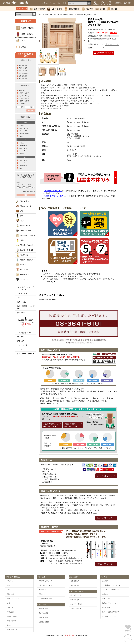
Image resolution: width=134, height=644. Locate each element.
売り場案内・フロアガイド (111, 585)
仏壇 (21, 211)
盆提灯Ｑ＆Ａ (75, 585)
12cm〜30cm (23, 160)
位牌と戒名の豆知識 (45, 599)
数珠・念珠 (23, 201)
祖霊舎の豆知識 (44, 622)
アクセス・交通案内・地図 (111, 590)
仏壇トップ (46, 3)
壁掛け (100, 9)
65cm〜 (21, 154)
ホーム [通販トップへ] (41, 15)
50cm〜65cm (23, 151)
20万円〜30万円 (24, 96)
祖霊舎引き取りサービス (54, 196)
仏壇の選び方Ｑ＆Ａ (45, 585)
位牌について (43, 594)
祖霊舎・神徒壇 (12, 616)
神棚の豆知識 (43, 617)
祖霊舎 (22, 265)
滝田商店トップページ (110, 616)
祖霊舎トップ (22, 9)
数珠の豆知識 (43, 609)
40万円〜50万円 (24, 101)
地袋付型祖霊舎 (24, 73)
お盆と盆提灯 (75, 581)
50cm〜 (21, 168)
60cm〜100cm (23, 128)
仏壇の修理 (42, 590)
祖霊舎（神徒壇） (63, 15)
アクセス (21, 341)
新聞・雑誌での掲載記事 (111, 612)
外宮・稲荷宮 (11, 621)
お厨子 (22, 240)
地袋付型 (87, 9)
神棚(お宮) (10, 612)
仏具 (8, 603)
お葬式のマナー (76, 609)
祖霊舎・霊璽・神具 (50, 15)
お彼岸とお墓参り (77, 604)
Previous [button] (40, 41)
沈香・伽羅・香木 (26, 230)
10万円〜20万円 (24, 93)
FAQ (19, 298)
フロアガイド (22, 345)
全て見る (10, 581)
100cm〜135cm (24, 131)
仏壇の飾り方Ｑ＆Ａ (45, 581)
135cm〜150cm (24, 134)
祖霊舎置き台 (23, 79)
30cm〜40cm (23, 163)
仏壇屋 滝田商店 (69, 635)
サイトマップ (107, 599)
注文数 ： (92, 48)
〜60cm (21, 126)
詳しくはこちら (106, 476)
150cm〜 (22, 136)
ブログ (55, 3)
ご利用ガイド (22, 294)
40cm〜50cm (23, 166)
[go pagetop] (128, 638)
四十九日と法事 (76, 595)
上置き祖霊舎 (37, 9)
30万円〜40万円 (24, 98)
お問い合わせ (22, 302)
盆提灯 (9, 625)
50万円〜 (22, 104)
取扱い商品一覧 (12, 630)
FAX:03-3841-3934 (26, 322)
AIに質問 (63, 3)
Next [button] (83, 41)
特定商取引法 (22, 313)
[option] (62, 41)
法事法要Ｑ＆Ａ (76, 600)
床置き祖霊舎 (72, 9)
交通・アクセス (106, 564)
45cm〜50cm (23, 148)
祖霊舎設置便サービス (53, 191)
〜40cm (21, 143)
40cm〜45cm (23, 146)
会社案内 (21, 337)
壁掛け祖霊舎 (23, 76)
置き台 (112, 9)
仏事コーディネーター (26, 354)
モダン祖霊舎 (55, 9)
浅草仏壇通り (107, 607)
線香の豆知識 (43, 613)
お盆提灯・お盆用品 (26, 260)
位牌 (21, 216)
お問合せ (105, 594)
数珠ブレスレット (13, 599)
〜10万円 (22, 91)
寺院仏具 (10, 607)
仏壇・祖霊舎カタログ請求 (26, 307)
